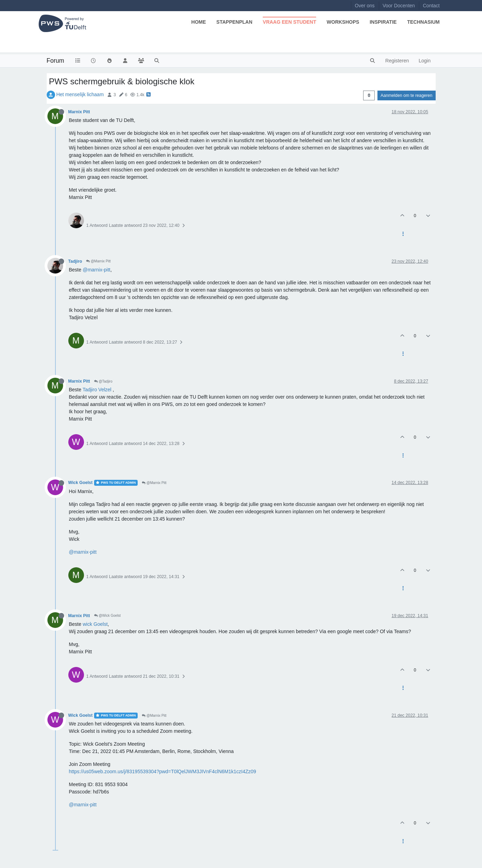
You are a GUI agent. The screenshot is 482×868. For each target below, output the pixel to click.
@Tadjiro (103, 381)
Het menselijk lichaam (80, 94)
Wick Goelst (81, 483)
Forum (56, 61)
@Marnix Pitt (98, 261)
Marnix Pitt (79, 112)
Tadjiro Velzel (97, 390)
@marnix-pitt (97, 270)
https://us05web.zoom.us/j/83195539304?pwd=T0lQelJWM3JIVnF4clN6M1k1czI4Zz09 (163, 771)
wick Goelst (95, 624)
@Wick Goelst (107, 616)
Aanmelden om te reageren (406, 95)
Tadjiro (75, 261)
